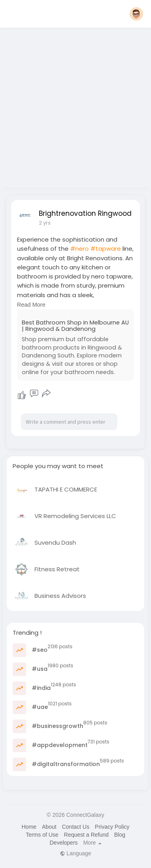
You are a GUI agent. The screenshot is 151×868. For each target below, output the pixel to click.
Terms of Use (42, 835)
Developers (64, 843)
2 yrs (45, 223)
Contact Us (75, 827)
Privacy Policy (112, 827)
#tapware (106, 249)
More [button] (92, 843)
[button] (136, 14)
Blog (120, 835)
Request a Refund (86, 835)
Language (75, 853)
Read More (31, 305)
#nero (79, 249)
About (49, 827)
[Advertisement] (74, 105)
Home (29, 827)
